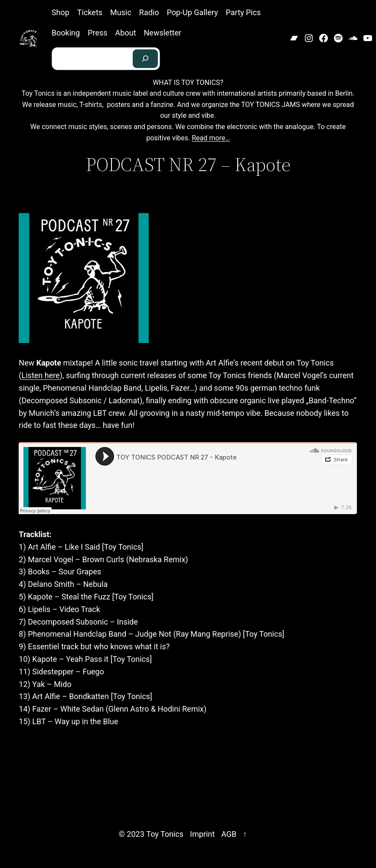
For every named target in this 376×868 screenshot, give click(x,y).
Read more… (211, 138)
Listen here (41, 375)
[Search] (145, 59)
